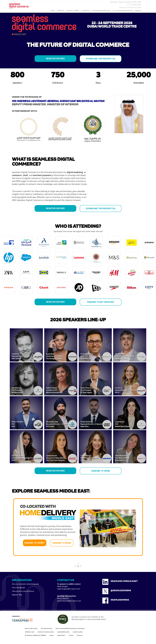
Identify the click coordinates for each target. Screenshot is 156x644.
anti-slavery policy (47, 628)
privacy (52, 635)
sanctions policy (78, 632)
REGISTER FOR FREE (55, 59)
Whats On (61, 11)
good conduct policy (31, 628)
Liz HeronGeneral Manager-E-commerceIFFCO (126, 390)
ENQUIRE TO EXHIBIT (35, 543)
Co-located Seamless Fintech (123, 11)
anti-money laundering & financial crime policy (70, 628)
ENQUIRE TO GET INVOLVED (101, 302)
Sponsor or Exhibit (73, 11)
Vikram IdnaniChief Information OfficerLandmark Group (124, 356)
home (53, 11)
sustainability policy (63, 632)
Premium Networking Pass (101, 11)
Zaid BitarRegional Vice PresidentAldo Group (21, 356)
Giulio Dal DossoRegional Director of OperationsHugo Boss (93, 424)
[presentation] (77, 563)
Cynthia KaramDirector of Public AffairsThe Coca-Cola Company (55, 458)
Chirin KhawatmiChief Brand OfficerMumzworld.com (122, 458)
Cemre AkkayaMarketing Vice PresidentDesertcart (90, 458)
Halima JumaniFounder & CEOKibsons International (54, 390)
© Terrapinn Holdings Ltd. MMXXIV (35, 635)
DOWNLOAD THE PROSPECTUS (101, 59)
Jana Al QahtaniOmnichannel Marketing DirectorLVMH (24, 458)
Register (138, 11)
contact (71, 635)
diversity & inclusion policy (46, 632)
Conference (86, 11)
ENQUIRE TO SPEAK (101, 471)
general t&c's (61, 635)
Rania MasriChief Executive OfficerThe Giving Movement (55, 356)
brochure (80, 635)
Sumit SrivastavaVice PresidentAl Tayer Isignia (87, 390)
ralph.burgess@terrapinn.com (69, 589)
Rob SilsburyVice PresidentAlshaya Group (17, 390)
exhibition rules (30, 632)
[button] (75, 566)
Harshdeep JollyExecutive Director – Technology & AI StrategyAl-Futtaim (63, 424)
